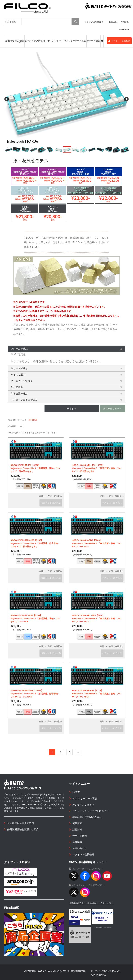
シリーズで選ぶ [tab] (66, 368)
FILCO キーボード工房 (85, 799)
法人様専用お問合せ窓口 (21, 823)
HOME (76, 792)
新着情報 (10, 41)
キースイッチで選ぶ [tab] (66, 381)
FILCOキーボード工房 (75, 41)
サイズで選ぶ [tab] (66, 375)
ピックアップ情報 (34, 41)
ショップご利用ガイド (95, 22)
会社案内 (113, 22)
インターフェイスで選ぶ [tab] (66, 400)
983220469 (103, 921)
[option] (67, 99)
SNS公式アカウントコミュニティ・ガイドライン (91, 903)
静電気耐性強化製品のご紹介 (23, 829)
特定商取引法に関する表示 (87, 817)
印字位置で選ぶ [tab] (66, 394)
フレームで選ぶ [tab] (66, 349)
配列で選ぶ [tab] (66, 387)
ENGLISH (124, 29)
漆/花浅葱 (18, 354)
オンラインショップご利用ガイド (91, 811)
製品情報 (20, 41)
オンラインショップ (53, 41)
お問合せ (125, 22)
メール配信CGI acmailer (103, 928)
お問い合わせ (80, 848)
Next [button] (126, 99)
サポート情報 (93, 41)
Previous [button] (7, 99)
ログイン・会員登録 (119, 41)
